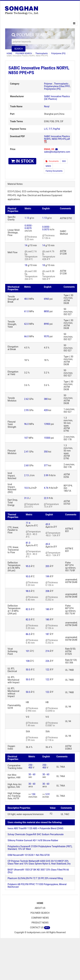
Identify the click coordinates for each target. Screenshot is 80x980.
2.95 (26, 410)
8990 (46, 324)
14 (26, 245)
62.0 (26, 324)
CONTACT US (40, 928)
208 (47, 591)
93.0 (28, 576)
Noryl (47, 106)
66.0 (26, 336)
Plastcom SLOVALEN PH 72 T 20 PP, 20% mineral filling (35, 878)
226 (47, 661)
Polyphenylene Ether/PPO (57, 86)
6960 (46, 299)
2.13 (26, 475)
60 (34, 774)
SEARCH (19, 49)
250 (30, 765)
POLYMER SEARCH (24, 53)
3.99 (46, 475)
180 (47, 609)
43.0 (48, 524)
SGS (64, 161)
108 (28, 661)
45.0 (48, 544)
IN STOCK (22, 161)
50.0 (28, 670)
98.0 (28, 591)
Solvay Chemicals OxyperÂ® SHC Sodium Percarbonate (36, 834)
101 (28, 651)
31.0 (26, 498)
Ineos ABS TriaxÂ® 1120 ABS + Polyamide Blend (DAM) (36, 828)
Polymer (48, 84)
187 (47, 634)
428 (46, 410)
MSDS (48, 166)
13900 (47, 424)
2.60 (26, 465)
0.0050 (28, 226)
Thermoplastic (42, 53)
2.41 (26, 452)
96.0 (26, 424)
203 (47, 566)
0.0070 (28, 228)
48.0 (26, 299)
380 (46, 399)
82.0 (28, 609)
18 (26, 265)
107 (26, 438)
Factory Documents (54, 171)
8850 (46, 311)
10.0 (26, 488)
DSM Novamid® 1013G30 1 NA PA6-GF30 (29, 855)
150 (33, 794)
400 (30, 768)
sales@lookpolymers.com (57, 152)
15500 (47, 438)
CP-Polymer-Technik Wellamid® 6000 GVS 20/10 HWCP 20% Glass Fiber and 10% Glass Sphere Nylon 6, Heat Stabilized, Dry (39, 862)
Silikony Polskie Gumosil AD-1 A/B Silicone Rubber (33, 840)
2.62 (26, 399)
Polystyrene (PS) (58, 53)
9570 (46, 336)
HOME (9, 53)
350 (46, 452)
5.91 (48, 794)
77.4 (28, 523)
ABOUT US (40, 908)
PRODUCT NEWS (40, 923)
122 (47, 670)
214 (47, 651)
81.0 (28, 543)
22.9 (46, 498)
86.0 (28, 634)
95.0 (28, 566)
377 (46, 465)
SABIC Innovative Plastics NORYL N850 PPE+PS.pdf (57, 138)
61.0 (26, 311)
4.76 (46, 488)
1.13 (27, 218)
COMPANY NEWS (40, 918)
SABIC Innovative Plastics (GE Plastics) (57, 98)
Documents (52, 161)
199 (47, 576)
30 (30, 774)
